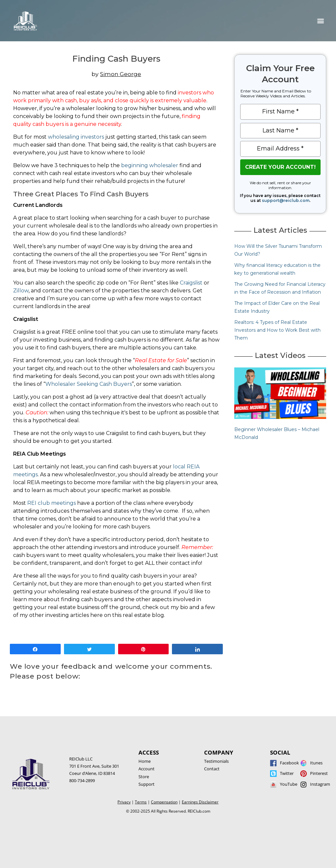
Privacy (124, 802)
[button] (321, 21)
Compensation (164, 802)
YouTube (289, 784)
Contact (212, 769)
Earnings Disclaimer (200, 802)
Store (144, 777)
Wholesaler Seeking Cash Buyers (89, 384)
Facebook (289, 763)
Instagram (320, 784)
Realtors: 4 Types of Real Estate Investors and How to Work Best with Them (277, 330)
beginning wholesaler (150, 165)
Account (147, 769)
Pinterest (319, 773)
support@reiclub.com (286, 200)
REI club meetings (52, 503)
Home (145, 761)
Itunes (316, 763)
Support (147, 784)
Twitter (287, 773)
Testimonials (216, 761)
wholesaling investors (76, 137)
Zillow (21, 291)
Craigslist (191, 283)
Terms (141, 802)
